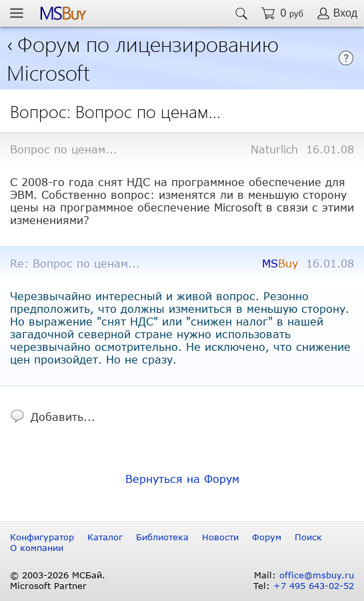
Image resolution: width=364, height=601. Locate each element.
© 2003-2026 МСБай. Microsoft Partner (58, 580)
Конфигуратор (42, 537)
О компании (37, 548)
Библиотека (162, 537)
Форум (267, 537)
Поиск (308, 537)
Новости (220, 537)
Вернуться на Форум (182, 479)
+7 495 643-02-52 (314, 586)
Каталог (105, 537)
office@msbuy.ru (317, 575)
